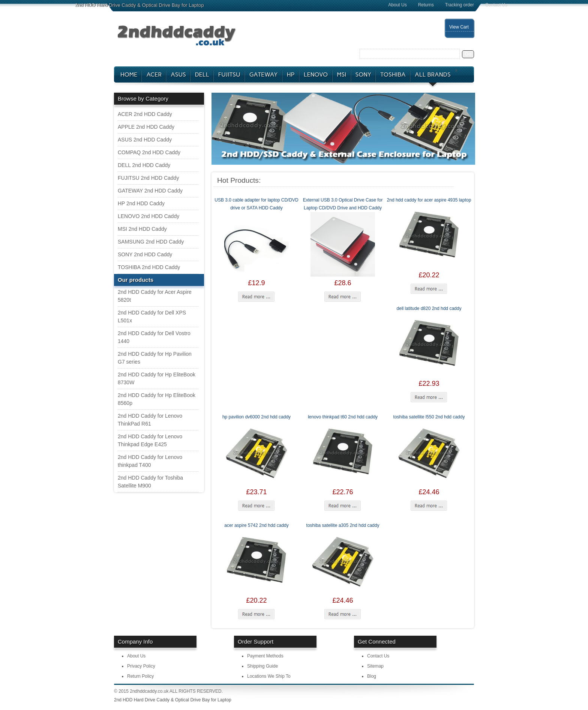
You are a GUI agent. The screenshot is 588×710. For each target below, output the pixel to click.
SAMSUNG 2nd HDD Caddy (151, 242)
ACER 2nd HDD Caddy (145, 114)
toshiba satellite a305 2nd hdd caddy (343, 525)
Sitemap (375, 666)
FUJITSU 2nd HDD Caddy (148, 178)
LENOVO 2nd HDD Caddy (148, 216)
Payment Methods (265, 656)
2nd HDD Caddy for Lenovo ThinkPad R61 (150, 420)
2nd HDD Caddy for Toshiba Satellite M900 (150, 482)
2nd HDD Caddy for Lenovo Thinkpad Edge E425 (150, 440)
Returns (426, 5)
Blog (372, 676)
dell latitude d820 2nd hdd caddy (429, 308)
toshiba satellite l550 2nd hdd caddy (429, 417)
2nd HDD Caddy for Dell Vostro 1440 (154, 337)
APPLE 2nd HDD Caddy (146, 127)
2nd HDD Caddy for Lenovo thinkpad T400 (150, 461)
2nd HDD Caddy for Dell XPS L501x (152, 317)
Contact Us (496, 5)
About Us (397, 5)
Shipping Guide (262, 666)
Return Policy (140, 676)
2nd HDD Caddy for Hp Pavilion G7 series (155, 358)
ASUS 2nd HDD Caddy (145, 140)
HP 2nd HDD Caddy (141, 203)
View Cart (459, 27)
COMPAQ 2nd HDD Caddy (149, 152)
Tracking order (460, 5)
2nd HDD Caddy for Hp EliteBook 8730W (157, 378)
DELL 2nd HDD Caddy (144, 165)
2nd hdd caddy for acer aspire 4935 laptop (429, 200)
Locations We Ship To (269, 676)
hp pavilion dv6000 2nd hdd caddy (256, 417)
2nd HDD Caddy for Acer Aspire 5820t (155, 296)
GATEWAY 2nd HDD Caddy (150, 191)
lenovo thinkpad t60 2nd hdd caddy (343, 417)
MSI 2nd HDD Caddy (142, 229)
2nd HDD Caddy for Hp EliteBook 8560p (157, 399)
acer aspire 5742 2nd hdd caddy (256, 525)
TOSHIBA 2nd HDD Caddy (149, 267)
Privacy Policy (141, 666)
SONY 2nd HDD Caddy (145, 254)
